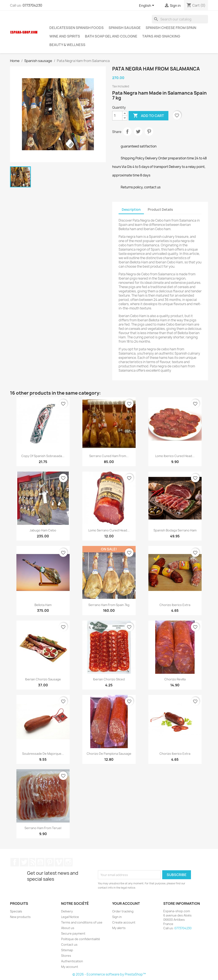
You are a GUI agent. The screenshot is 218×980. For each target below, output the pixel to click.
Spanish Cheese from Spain (171, 28)
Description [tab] (131, 210)
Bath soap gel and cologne (111, 36)
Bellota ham (43, 605)
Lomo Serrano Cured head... (109, 530)
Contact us (69, 945)
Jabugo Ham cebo (43, 530)
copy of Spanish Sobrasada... (43, 456)
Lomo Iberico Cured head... (175, 456)
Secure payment (73, 933)
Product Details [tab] (160, 210)
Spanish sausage (125, 28)
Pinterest (149, 131)
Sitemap (67, 950)
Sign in (117, 917)
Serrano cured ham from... (109, 456)
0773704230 (32, 5)
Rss (32, 862)
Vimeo (59, 862)
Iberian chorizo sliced (109, 679)
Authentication (72, 961)
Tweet (138, 131)
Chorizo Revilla (175, 679)
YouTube (40, 862)
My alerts (119, 928)
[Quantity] (117, 116)
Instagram (68, 862)
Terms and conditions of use (82, 922)
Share (127, 131)
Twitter (24, 862)
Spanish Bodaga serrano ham (175, 530)
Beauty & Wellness (67, 45)
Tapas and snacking (161, 36)
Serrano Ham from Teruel (43, 828)
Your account (126, 904)
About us (68, 928)
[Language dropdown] (147, 6)
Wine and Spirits (65, 36)
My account (70, 967)
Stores (66, 956)
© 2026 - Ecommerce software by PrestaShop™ (109, 974)
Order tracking (123, 911)
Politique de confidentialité (81, 939)
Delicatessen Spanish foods (77, 28)
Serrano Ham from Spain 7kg (109, 605)
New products (20, 917)
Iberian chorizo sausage (43, 679)
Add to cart (148, 116)
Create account (124, 922)
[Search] (180, 19)
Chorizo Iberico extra (175, 605)
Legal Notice (70, 917)
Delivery (67, 911)
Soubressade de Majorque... (43, 754)
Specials (16, 911)
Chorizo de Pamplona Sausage (109, 754)
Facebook (15, 862)
